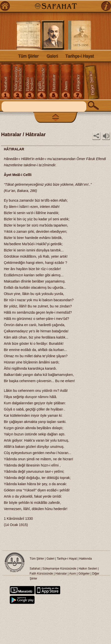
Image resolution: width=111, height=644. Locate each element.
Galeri (51, 559)
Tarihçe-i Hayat (67, 559)
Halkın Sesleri (88, 569)
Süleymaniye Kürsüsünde (59, 569)
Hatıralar (61, 574)
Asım (73, 574)
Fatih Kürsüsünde (41, 574)
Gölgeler (84, 574)
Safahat (35, 569)
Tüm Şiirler (37, 559)
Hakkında (85, 559)
